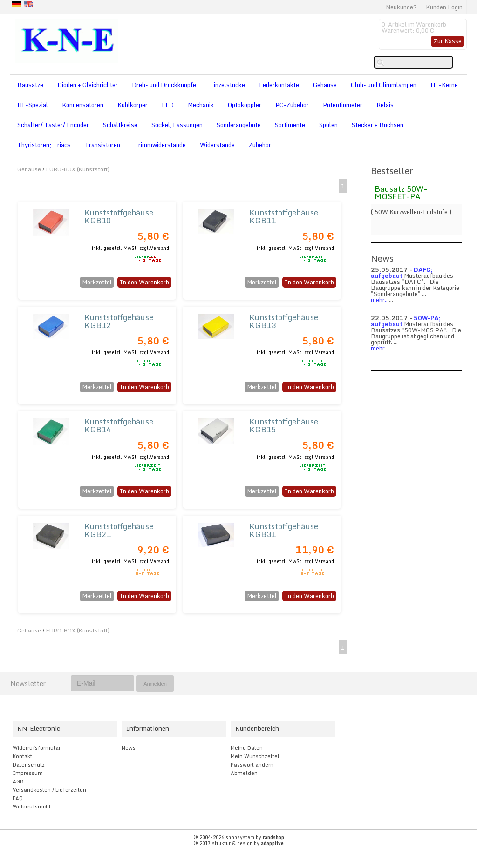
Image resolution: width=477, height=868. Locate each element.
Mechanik (201, 105)
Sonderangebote (239, 125)
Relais (385, 105)
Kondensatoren (83, 105)
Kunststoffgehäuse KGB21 (119, 530)
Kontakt (22, 756)
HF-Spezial (33, 105)
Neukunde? (401, 7)
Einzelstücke (228, 85)
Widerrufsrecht (32, 807)
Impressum (28, 773)
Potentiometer (343, 105)
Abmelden (244, 773)
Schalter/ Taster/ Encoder (53, 125)
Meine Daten (247, 748)
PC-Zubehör (292, 105)
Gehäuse (325, 85)
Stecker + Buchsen (378, 125)
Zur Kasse (448, 41)
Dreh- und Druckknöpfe (164, 85)
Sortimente (290, 125)
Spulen (328, 125)
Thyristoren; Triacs (44, 145)
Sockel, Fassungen (177, 125)
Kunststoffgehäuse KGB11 (284, 216)
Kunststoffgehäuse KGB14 (119, 425)
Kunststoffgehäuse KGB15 (284, 425)
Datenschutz (29, 765)
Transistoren (102, 145)
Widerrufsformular (37, 748)
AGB (18, 781)
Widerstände (217, 145)
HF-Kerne (444, 85)
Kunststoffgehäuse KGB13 (284, 321)
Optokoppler (245, 105)
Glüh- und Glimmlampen (384, 85)
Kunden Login (444, 7)
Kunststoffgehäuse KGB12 (119, 321)
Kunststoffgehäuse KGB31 (284, 530)
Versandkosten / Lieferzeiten (49, 790)
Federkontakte (279, 85)
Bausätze (30, 85)
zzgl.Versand (154, 248)
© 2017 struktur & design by (238, 843)
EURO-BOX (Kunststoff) (78, 169)
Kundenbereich (257, 728)
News (129, 748)
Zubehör (260, 145)
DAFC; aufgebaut (402, 273)
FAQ (18, 798)
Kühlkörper (133, 105)
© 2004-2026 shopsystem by (239, 837)
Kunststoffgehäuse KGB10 (119, 216)
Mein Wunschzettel (255, 756)
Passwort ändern (252, 765)
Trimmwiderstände (160, 145)
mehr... (380, 300)
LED (168, 105)
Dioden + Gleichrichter (88, 85)
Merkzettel (97, 282)
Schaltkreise (120, 125)
